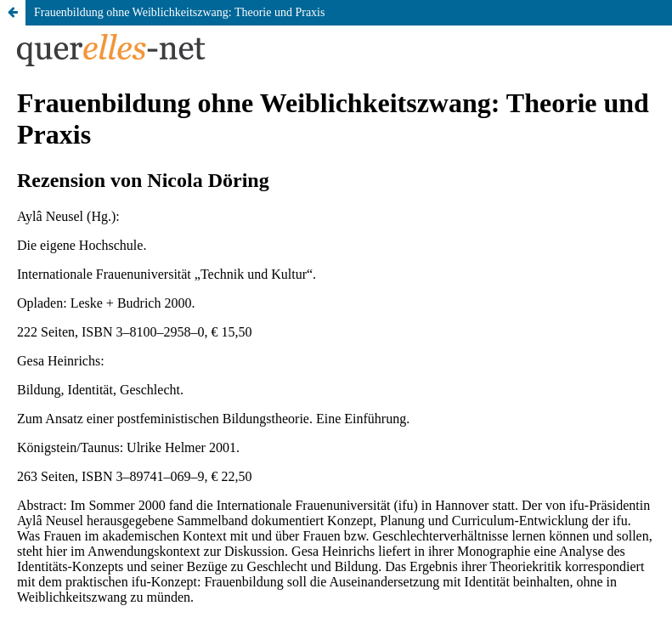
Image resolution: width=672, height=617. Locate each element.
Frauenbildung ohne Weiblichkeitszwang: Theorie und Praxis (179, 12)
